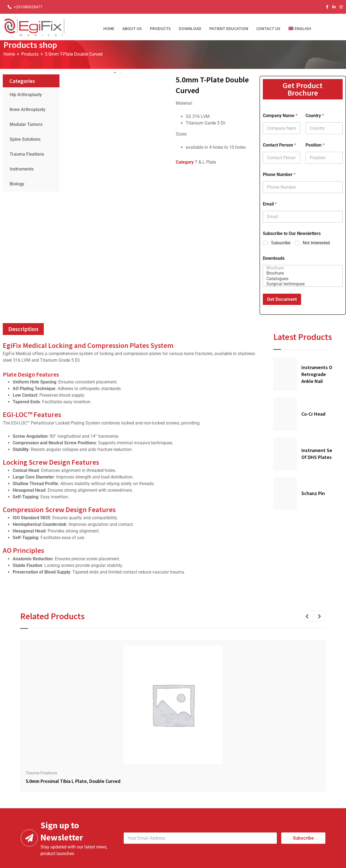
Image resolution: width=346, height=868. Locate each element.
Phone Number (279, 175)
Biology (17, 184)
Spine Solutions (25, 139)
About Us (132, 28)
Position (315, 145)
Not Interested (316, 243)
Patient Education (229, 28)
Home (109, 28)
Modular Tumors (26, 124)
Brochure (301, 268)
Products (160, 28)
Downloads (274, 258)
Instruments (22, 169)
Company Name (280, 116)
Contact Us (268, 28)
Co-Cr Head (313, 414)
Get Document (282, 299)
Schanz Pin (313, 493)
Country (315, 116)
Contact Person (279, 145)
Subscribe (281, 243)
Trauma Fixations (27, 154)
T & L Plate (205, 162)
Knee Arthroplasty (28, 109)
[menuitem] (302, 27)
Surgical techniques (301, 284)
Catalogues (301, 279)
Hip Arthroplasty (26, 95)
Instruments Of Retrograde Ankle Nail (318, 374)
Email (270, 204)
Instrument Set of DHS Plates (318, 454)
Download (190, 28)
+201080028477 (28, 7)
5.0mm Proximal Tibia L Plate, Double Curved (73, 781)
